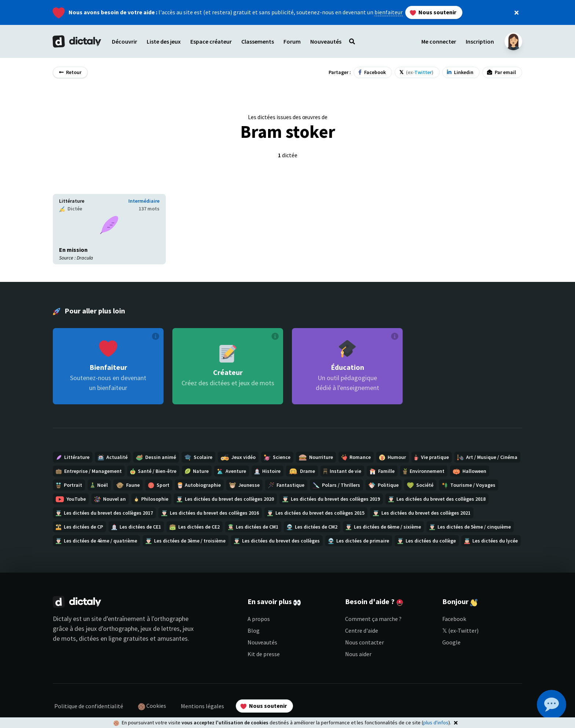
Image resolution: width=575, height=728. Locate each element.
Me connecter (439, 41)
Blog (254, 630)
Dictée (71, 209)
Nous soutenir (433, 12)
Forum (292, 41)
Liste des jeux (164, 41)
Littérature (72, 201)
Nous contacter (365, 642)
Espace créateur (211, 41)
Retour (70, 72)
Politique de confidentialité (89, 706)
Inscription (480, 41)
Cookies (152, 706)
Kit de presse (264, 654)
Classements (258, 41)
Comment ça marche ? (373, 619)
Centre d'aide (362, 630)
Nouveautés (262, 642)
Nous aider (358, 654)
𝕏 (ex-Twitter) (460, 630)
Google (451, 642)
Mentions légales (202, 706)
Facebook (454, 619)
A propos (259, 619)
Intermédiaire (144, 201)
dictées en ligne (100, 638)
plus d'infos (436, 723)
